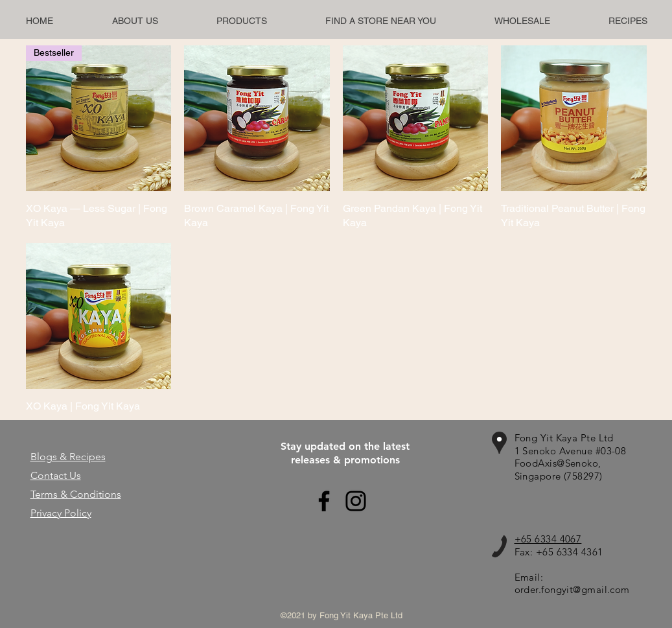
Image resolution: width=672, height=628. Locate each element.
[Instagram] (356, 501)
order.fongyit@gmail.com (572, 589)
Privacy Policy (61, 513)
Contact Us (56, 475)
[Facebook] (324, 501)
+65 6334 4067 (548, 539)
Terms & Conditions (76, 494)
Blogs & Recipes (68, 457)
